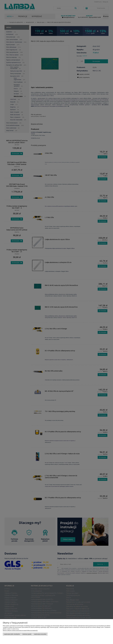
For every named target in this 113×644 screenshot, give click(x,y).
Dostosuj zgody (27, 634)
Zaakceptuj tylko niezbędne (12, 634)
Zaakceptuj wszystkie (40, 634)
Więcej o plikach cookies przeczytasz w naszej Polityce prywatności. (20, 630)
